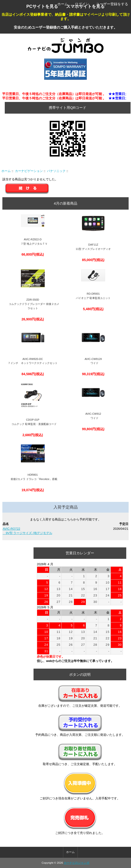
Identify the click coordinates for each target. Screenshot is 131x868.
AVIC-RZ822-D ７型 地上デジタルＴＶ (33, 242)
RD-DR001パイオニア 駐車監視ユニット (93, 296)
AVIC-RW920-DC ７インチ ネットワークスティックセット (33, 361)
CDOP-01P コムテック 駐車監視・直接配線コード (33, 422)
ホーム (63, 4)
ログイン (82, 4)
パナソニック (56, 171)
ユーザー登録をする (112, 4)
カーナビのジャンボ (77, 863)
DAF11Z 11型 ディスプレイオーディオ (93, 247)
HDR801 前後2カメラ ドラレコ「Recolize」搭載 (33, 477)
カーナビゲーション (29, 171)
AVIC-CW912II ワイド (93, 361)
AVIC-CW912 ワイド (93, 416)
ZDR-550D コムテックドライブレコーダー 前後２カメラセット (33, 304)
